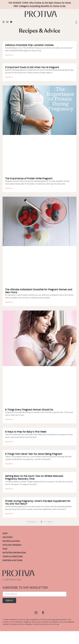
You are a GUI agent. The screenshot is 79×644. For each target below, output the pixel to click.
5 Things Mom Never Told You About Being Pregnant (34, 454)
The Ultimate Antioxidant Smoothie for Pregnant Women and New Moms (39, 291)
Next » (50, 522)
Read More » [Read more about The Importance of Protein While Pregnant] (9, 188)
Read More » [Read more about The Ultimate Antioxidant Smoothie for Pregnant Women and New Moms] (9, 302)
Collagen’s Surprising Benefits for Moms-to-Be (42, 6)
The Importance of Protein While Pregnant (29, 178)
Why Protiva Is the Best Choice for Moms (50, 3)
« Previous (31, 522)
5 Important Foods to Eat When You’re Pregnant (32, 67)
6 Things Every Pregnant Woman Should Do (29, 410)
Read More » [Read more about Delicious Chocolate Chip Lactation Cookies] (9, 55)
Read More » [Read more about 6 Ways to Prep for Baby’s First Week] (9, 442)
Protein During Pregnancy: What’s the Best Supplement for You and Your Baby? (38, 502)
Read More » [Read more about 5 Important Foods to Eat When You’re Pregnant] (9, 77)
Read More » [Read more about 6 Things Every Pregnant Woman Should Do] (9, 419)
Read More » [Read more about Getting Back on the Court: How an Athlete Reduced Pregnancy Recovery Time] (9, 489)
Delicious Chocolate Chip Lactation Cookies (29, 45)
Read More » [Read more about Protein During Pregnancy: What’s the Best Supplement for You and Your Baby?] (9, 514)
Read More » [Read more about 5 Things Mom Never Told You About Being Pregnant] (9, 464)
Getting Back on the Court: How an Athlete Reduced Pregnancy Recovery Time (34, 477)
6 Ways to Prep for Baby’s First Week (26, 432)
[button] (76, 22)
